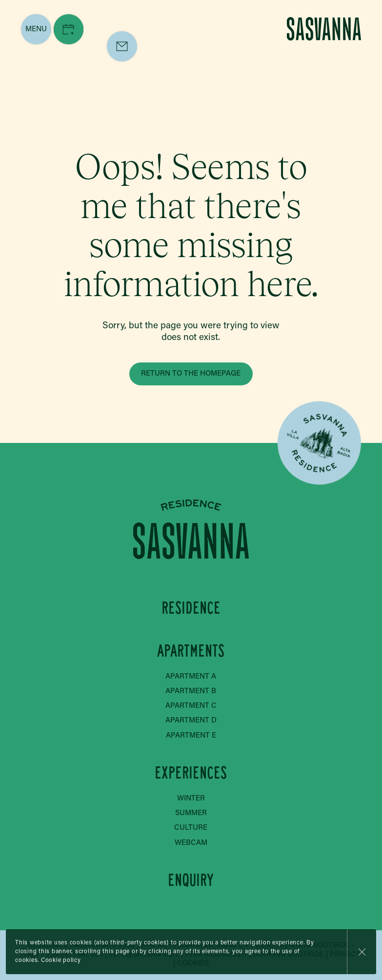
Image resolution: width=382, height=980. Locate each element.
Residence (191, 608)
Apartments (191, 651)
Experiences (191, 773)
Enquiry (191, 880)
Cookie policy (61, 960)
